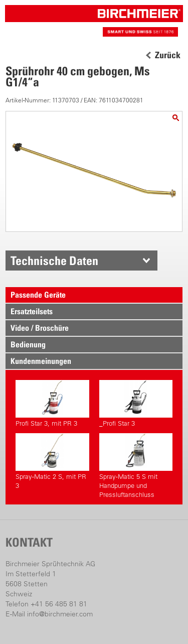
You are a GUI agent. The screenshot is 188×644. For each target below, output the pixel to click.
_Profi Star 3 (136, 404)
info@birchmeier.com (60, 614)
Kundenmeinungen (41, 361)
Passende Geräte (38, 295)
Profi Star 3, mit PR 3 (52, 404)
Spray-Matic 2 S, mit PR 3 (52, 461)
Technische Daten (54, 261)
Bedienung (28, 344)
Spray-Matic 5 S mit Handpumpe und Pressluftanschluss (136, 466)
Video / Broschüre (40, 328)
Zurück (168, 55)
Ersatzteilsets (32, 311)
